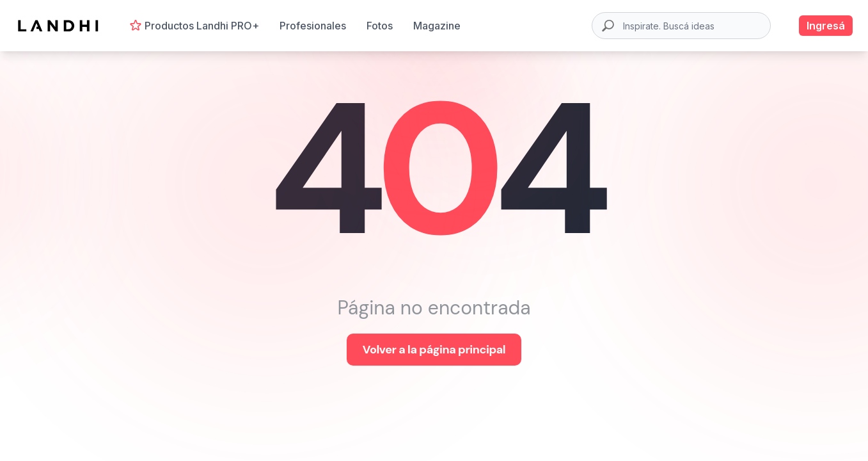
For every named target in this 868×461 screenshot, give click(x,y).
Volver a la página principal (434, 350)
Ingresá (826, 26)
